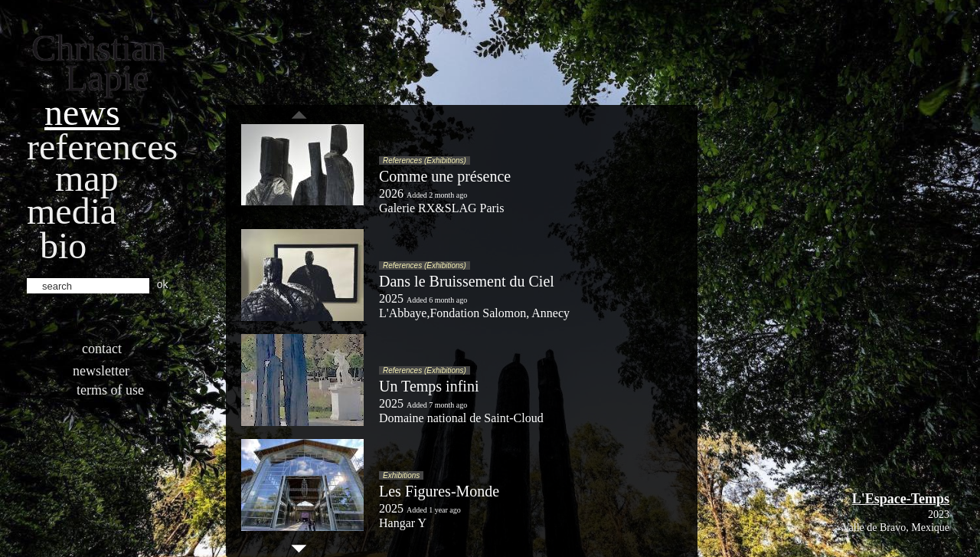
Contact (102, 349)
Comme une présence (445, 176)
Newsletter (101, 371)
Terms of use (110, 390)
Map (87, 178)
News (82, 112)
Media (72, 211)
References (102, 147)
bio (63, 246)
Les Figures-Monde (439, 491)
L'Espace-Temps (901, 499)
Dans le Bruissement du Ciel (467, 281)
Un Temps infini (429, 386)
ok (163, 284)
